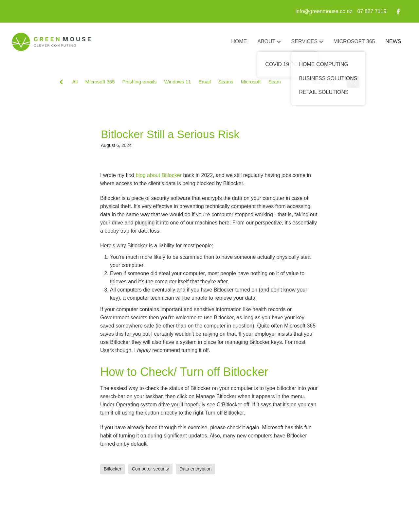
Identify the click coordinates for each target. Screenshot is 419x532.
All (75, 82)
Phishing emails (140, 82)
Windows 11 (178, 82)
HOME (239, 41)
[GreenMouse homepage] (51, 42)
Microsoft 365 (100, 82)
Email (205, 82)
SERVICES (307, 41)
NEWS (393, 41)
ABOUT (269, 41)
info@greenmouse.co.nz (324, 11)
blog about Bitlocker (159, 175)
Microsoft (251, 82)
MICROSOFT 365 (354, 41)
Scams (226, 82)
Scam (274, 82)
